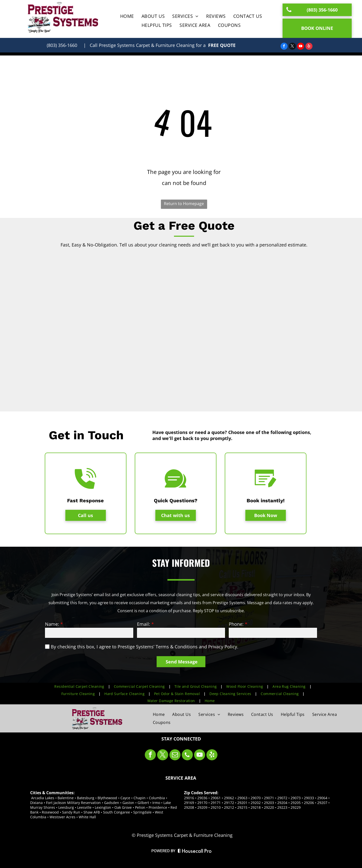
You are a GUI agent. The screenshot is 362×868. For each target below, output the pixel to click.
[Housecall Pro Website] (195, 852)
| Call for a (145, 45)
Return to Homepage (184, 204)
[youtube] (301, 47)
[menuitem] (127, 16)
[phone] (187, 755)
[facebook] (284, 47)
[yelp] (309, 47)
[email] (175, 755)
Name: (52, 624)
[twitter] (292, 47)
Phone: (236, 624)
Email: (144, 624)
